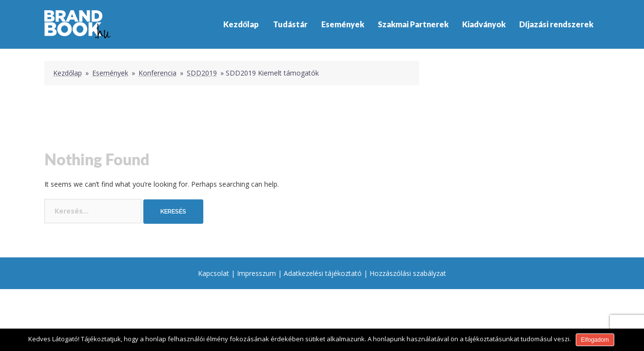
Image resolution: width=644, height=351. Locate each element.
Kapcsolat (214, 273)
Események (343, 24)
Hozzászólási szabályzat (408, 273)
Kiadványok (484, 24)
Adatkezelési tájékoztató (323, 273)
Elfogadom (595, 340)
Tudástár (290, 24)
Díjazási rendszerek (556, 24)
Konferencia (157, 73)
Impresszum (256, 273)
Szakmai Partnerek (413, 24)
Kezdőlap (241, 24)
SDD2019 (202, 73)
